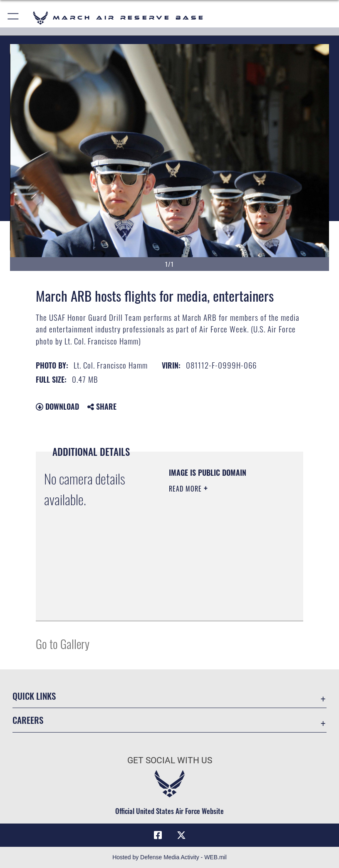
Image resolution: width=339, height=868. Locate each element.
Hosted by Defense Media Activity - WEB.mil (169, 857)
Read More (186, 489)
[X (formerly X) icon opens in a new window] (181, 835)
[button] (14, 18)
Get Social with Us (170, 760)
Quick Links (34, 696)
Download (57, 406)
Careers (28, 720)
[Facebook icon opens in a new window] (158, 835)
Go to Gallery (63, 643)
